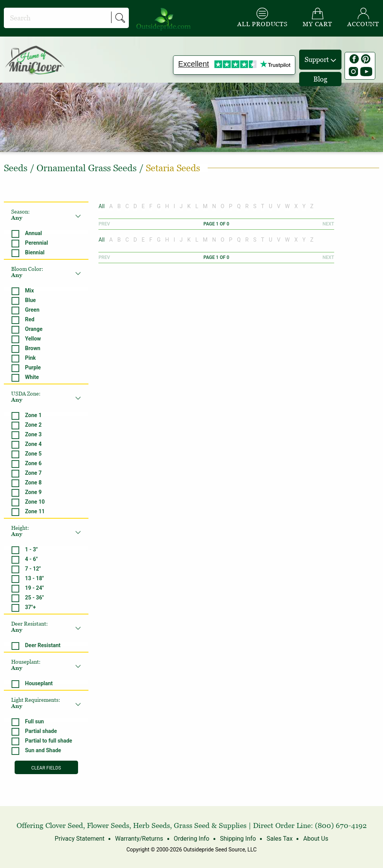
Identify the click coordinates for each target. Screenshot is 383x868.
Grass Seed (192, 825)
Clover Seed (64, 825)
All (102, 206)
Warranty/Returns (139, 839)
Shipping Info (238, 839)
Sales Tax (280, 839)
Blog (320, 79)
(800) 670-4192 (341, 825)
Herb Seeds (152, 825)
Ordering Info (192, 839)
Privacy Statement (79, 839)
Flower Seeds (108, 825)
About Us (316, 839)
